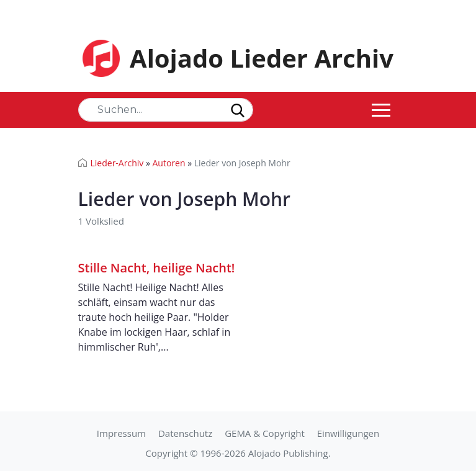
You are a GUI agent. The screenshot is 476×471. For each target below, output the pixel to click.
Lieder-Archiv (117, 163)
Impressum (121, 433)
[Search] (166, 110)
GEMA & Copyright (265, 433)
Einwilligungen (348, 433)
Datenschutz (185, 433)
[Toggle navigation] (381, 110)
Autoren (168, 163)
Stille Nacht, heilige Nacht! (157, 268)
